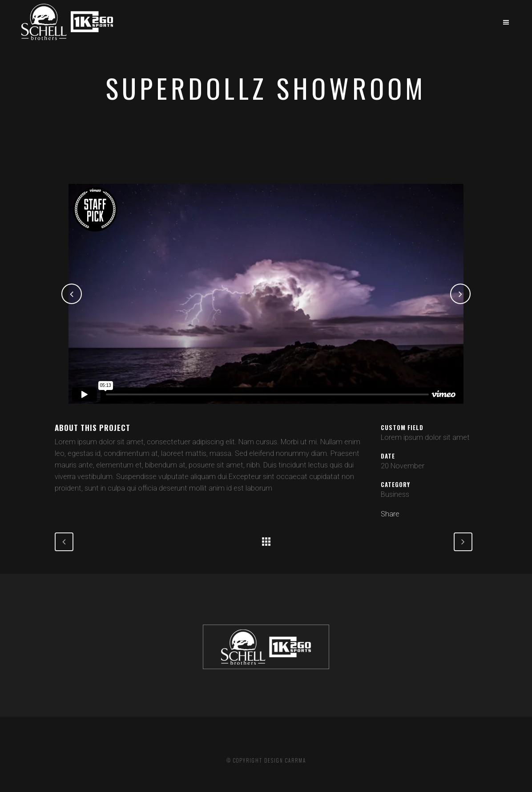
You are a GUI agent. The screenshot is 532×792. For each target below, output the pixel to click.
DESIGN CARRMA (285, 760)
